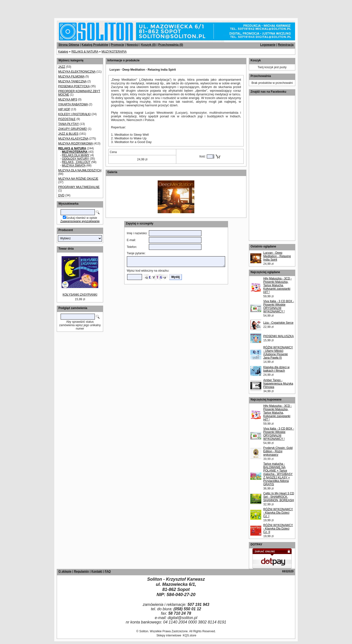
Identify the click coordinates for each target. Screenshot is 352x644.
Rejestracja (286, 45)
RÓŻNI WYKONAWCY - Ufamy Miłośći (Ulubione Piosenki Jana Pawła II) (278, 353)
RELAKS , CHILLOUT (76, 162)
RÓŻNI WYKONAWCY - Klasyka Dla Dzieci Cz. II (278, 529)
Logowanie (268, 45)
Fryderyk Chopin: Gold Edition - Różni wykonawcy (278, 451)
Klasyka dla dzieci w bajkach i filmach (276, 369)
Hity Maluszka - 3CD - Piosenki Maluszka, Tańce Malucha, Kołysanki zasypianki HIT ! (278, 285)
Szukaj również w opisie (82, 218)
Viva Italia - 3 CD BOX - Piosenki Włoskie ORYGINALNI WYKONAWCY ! (279, 306)
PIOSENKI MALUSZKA (279, 336)
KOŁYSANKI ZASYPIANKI (80, 295)
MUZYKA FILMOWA (71, 77)
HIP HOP (64, 109)
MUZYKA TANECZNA (72, 81)
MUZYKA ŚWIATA (74, 166)
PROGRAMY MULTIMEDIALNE (79, 187)
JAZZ (62, 67)
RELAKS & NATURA (85, 52)
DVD (61, 195)
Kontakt (97, 571)
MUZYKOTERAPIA (114, 52)
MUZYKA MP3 (68, 100)
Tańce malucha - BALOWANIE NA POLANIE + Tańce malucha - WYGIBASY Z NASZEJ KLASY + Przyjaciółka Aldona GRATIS (278, 474)
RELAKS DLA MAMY (76, 155)
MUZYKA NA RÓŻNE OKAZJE (78, 179)
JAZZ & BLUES (68, 134)
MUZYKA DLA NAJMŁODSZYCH (80, 170)
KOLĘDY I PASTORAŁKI (74, 114)
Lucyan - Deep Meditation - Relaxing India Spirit (277, 256)
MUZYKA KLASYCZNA (73, 139)
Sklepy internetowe (169, 635)
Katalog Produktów (95, 45)
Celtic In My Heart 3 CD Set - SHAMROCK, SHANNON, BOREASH (279, 497)
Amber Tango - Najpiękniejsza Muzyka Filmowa (278, 384)
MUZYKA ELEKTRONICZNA (77, 72)
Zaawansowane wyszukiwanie (80, 221)
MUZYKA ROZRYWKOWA (75, 144)
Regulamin (81, 571)
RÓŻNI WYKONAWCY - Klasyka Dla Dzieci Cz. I (278, 513)
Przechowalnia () (170, 45)
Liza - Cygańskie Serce (278, 323)
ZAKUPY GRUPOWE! (73, 129)
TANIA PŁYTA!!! (68, 124)
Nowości (133, 45)
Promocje (117, 45)
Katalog (63, 52)
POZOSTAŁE (67, 119)
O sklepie (65, 571)
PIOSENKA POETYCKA (74, 86)
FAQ (108, 571)
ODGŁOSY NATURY (75, 159)
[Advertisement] (59, 7)
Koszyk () (148, 45)
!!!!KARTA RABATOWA (73, 104)
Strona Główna (69, 45)
